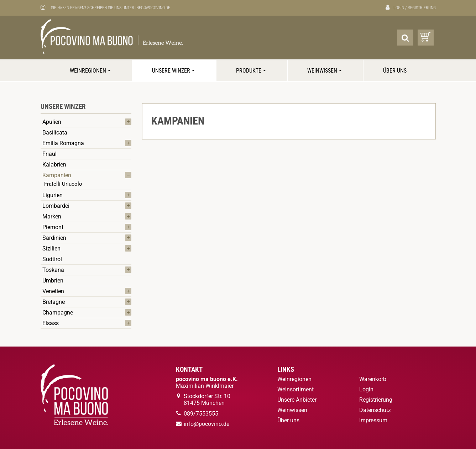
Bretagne (54, 302)
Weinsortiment (295, 389)
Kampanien (57, 175)
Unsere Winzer (174, 71)
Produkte (252, 71)
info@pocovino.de (153, 8)
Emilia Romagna (63, 143)
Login (399, 8)
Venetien (53, 291)
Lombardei (56, 206)
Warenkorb (373, 379)
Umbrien (53, 281)
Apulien (52, 122)
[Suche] (405, 38)
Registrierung (422, 8)
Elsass (51, 323)
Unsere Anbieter (297, 400)
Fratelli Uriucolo (63, 184)
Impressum (373, 420)
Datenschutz (375, 410)
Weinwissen (325, 71)
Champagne (58, 313)
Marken (52, 216)
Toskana (53, 270)
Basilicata (55, 133)
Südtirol (52, 259)
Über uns (395, 71)
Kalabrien (54, 165)
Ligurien (53, 195)
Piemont (53, 227)
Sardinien (54, 238)
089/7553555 (201, 414)
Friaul (49, 154)
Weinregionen (91, 71)
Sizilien (51, 249)
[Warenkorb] (426, 38)
